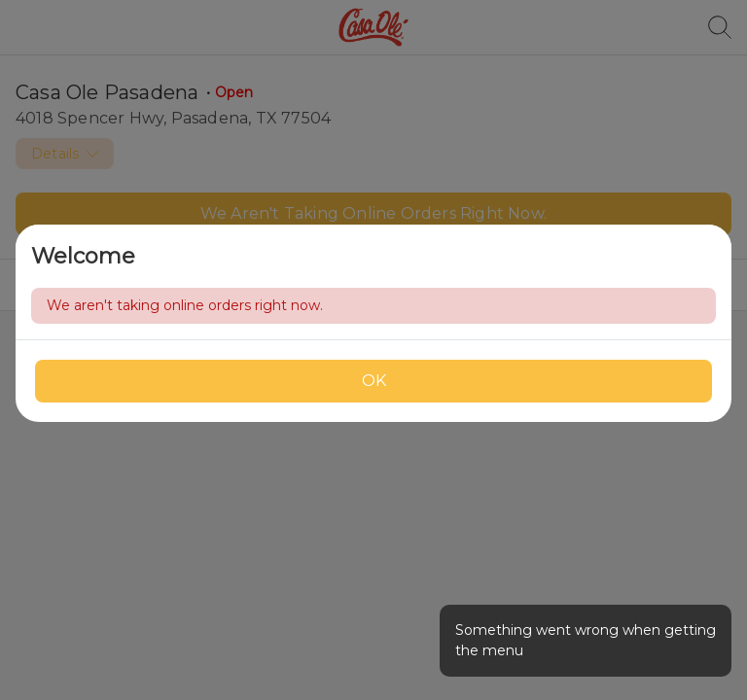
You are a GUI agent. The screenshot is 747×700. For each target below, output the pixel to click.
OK (374, 381)
